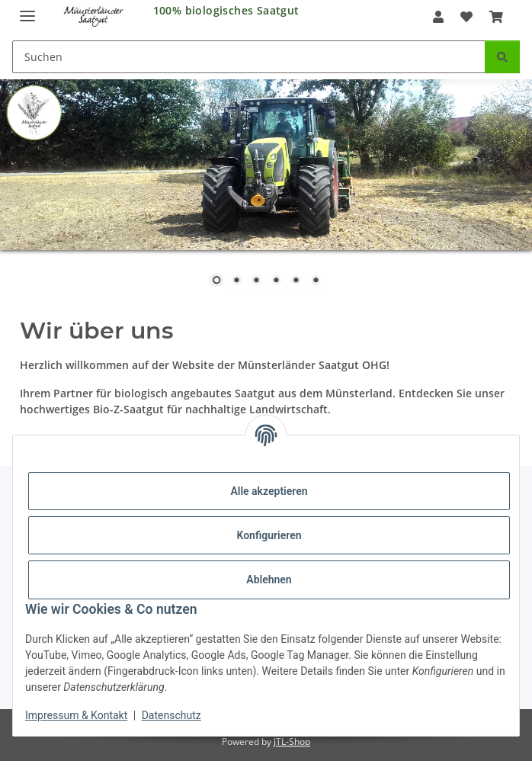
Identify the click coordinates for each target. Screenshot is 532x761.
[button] (437, 17)
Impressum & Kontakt (76, 715)
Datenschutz (171, 715)
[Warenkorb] (496, 17)
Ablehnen (269, 580)
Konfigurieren (269, 535)
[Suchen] (249, 57)
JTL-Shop (292, 742)
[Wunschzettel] (466, 17)
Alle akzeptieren (269, 491)
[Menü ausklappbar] (27, 10)
